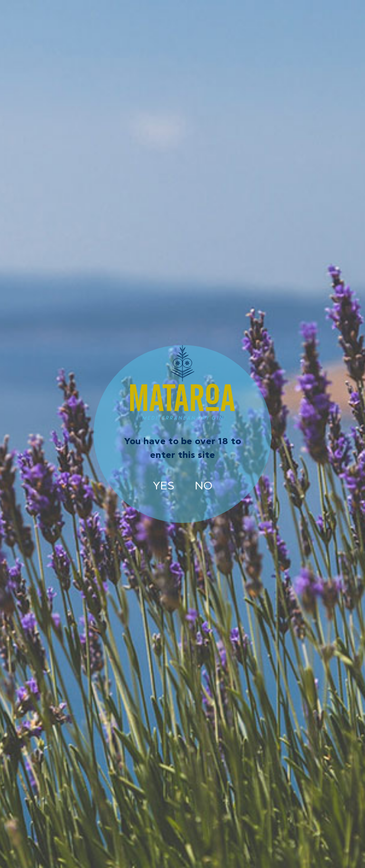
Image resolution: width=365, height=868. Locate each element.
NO (204, 486)
